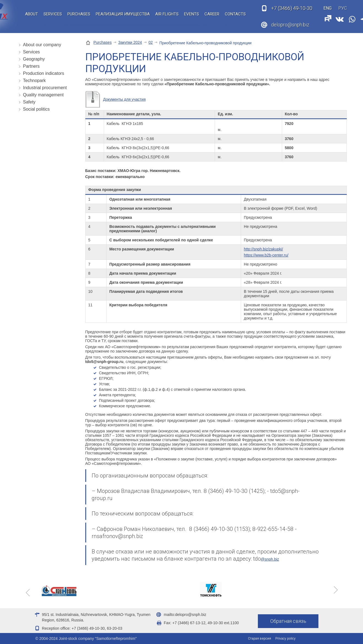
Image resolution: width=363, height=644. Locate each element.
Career (212, 14)
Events (192, 14)
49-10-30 (292, 8)
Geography (34, 59)
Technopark (35, 80)
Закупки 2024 (130, 42)
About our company (42, 45)
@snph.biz (270, 559)
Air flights (167, 14)
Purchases (79, 14)
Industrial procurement (45, 88)
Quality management (43, 95)
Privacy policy (286, 638)
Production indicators (44, 73)
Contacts (235, 14)
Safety (29, 102)
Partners (31, 66)
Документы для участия (125, 99)
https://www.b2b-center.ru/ (266, 255)
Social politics (36, 109)
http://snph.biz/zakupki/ (263, 249)
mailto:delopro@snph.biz (185, 615)
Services (53, 14)
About (32, 14)
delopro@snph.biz (290, 25)
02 (151, 42)
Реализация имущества (123, 14)
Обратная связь (288, 621)
